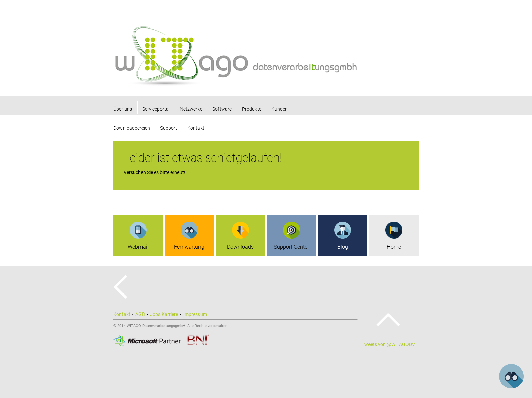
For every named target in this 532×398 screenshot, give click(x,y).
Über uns (123, 109)
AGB (140, 314)
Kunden (280, 109)
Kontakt (196, 128)
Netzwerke (191, 109)
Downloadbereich (132, 128)
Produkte (252, 109)
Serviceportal (156, 109)
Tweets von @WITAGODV (388, 344)
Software (222, 109)
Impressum (195, 314)
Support (169, 128)
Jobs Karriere (164, 314)
